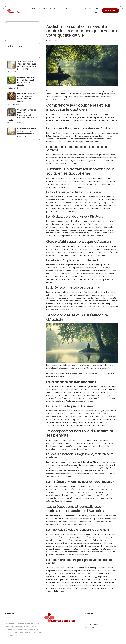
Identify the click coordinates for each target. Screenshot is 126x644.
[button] (110, 10)
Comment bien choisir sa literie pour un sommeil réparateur (27, 131)
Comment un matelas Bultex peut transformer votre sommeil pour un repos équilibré (22, 115)
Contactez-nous (91, 628)
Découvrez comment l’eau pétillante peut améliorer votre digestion (26, 81)
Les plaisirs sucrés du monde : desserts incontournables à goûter (26, 98)
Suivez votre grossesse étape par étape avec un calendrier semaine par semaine (27, 65)
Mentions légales (91, 624)
